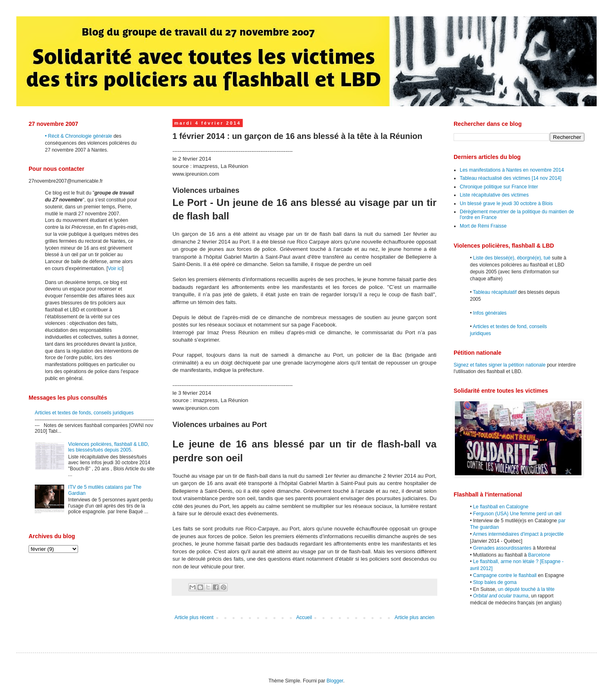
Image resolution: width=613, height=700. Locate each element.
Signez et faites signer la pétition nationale (500, 365)
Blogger (335, 681)
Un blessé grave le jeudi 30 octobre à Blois (506, 204)
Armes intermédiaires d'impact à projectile (518, 534)
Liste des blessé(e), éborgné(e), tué (512, 258)
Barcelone (539, 555)
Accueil (304, 617)
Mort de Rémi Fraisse (483, 226)
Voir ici (115, 268)
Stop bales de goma (495, 582)
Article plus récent (194, 617)
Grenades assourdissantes (502, 548)
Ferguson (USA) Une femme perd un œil (517, 514)
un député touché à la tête (526, 589)
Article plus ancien (415, 617)
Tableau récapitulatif (495, 292)
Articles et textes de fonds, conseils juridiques (84, 413)
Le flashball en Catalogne (501, 507)
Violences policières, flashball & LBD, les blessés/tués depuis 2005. (109, 447)
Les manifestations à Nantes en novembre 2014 (512, 170)
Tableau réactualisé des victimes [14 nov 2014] (511, 178)
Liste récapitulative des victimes (494, 195)
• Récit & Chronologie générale (78, 136)
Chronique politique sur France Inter (499, 187)
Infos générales (490, 313)
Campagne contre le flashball (505, 575)
